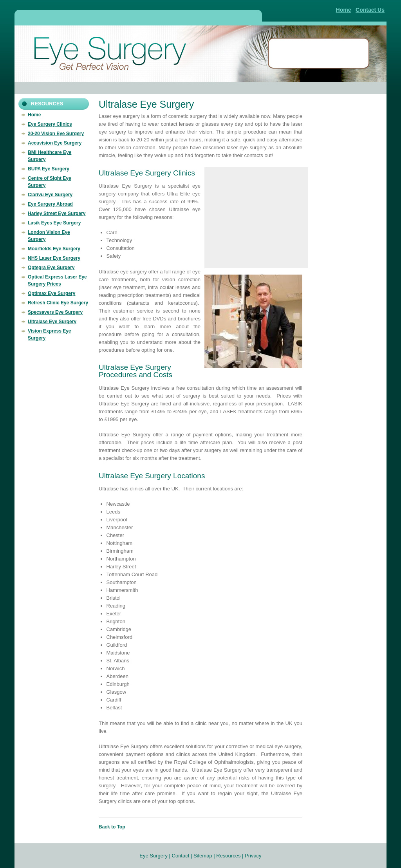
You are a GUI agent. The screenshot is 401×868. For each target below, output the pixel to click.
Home (344, 10)
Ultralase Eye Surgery (52, 322)
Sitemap (203, 856)
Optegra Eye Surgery (51, 268)
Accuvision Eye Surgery (55, 143)
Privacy (253, 856)
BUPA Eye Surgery (49, 169)
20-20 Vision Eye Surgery (56, 134)
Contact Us (370, 10)
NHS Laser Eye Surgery (54, 258)
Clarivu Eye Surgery (50, 195)
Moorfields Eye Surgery (54, 249)
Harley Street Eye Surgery (57, 213)
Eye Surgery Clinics (50, 124)
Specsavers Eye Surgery (55, 312)
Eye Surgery (154, 856)
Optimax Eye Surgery (51, 293)
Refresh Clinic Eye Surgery (58, 303)
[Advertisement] (138, 17)
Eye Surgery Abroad (50, 204)
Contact (181, 856)
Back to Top (112, 827)
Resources (228, 856)
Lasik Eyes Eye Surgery (54, 223)
